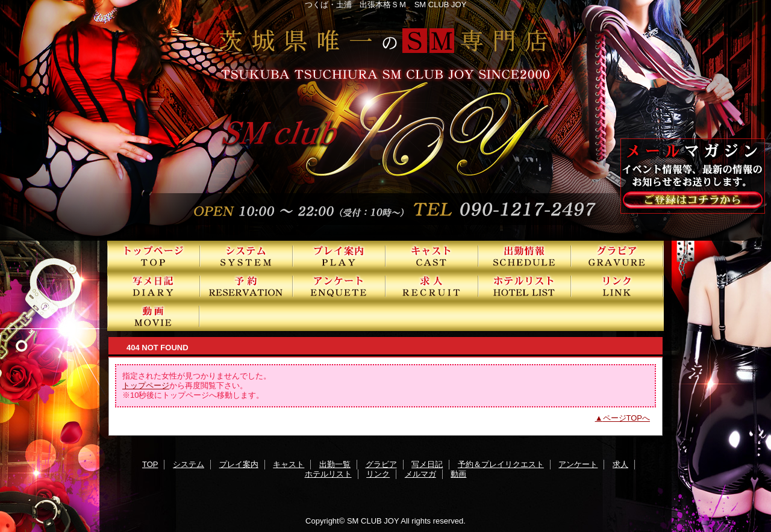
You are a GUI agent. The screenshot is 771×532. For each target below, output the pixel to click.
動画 (154, 316)
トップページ (146, 385)
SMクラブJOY (385, 120)
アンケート (339, 286)
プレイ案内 (339, 256)
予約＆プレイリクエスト (246, 286)
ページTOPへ (627, 418)
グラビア (617, 256)
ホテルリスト (525, 286)
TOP (154, 256)
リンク (617, 286)
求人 (432, 286)
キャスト (432, 256)
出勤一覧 (525, 256)
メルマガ (420, 474)
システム (246, 256)
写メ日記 (154, 286)
